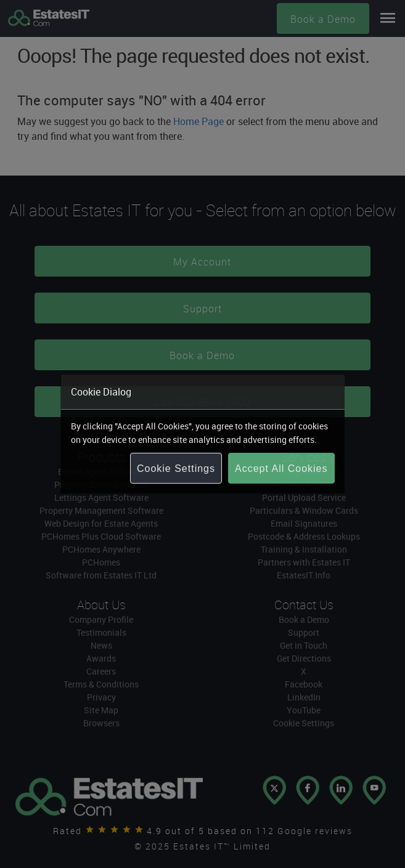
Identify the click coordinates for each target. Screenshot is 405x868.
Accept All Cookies (281, 468)
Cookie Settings (176, 468)
